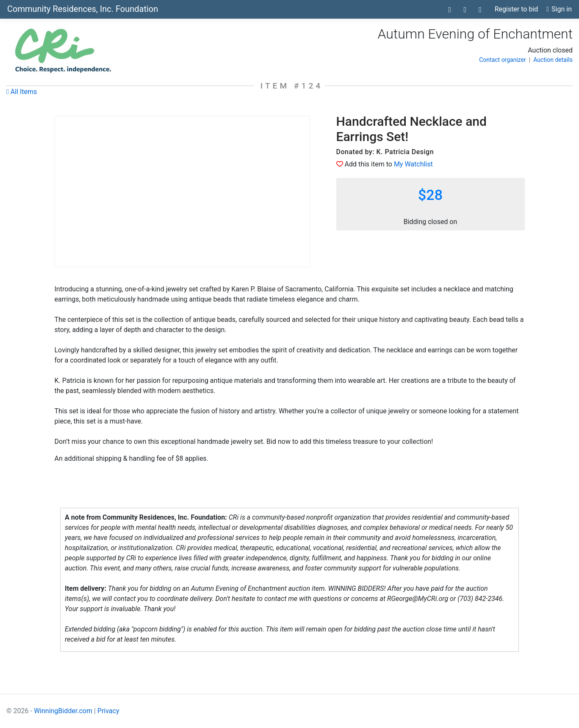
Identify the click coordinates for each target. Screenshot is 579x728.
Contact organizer (503, 60)
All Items (22, 92)
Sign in (559, 9)
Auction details (553, 60)
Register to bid (517, 9)
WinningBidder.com (63, 711)
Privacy (108, 711)
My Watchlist (413, 164)
